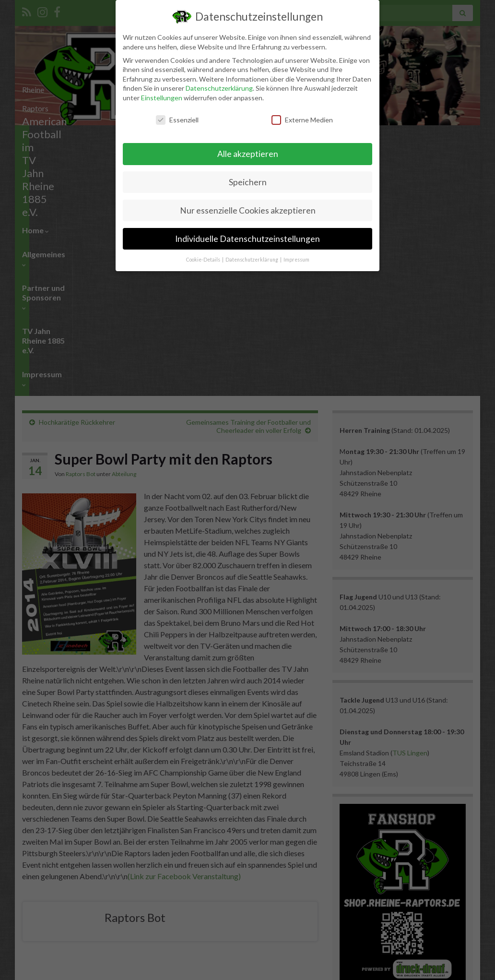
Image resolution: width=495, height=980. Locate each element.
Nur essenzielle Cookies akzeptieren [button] (248, 210)
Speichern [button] (248, 182)
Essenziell (177, 120)
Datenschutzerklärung (219, 88)
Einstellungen (162, 98)
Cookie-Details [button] (204, 260)
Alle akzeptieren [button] (248, 154)
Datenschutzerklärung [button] (252, 260)
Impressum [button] (296, 260)
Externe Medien (302, 120)
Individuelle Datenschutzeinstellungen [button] (247, 239)
